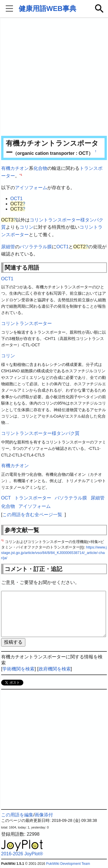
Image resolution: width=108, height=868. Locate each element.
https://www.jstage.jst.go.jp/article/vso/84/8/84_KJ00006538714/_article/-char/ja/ (54, 553)
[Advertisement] (54, 77)
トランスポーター (33, 498)
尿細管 (8, 247)
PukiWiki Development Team (68, 864)
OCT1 (17, 199)
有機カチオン (15, 168)
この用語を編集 (17, 815)
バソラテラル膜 (36, 247)
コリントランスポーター (26, 323)
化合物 (40, 168)
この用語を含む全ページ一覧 (32, 515)
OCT (6, 498)
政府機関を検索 (55, 669)
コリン (26, 227)
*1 (21, 174)
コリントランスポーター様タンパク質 (40, 433)
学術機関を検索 (18, 669)
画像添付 (44, 815)
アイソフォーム (31, 188)
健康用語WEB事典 (48, 9)
